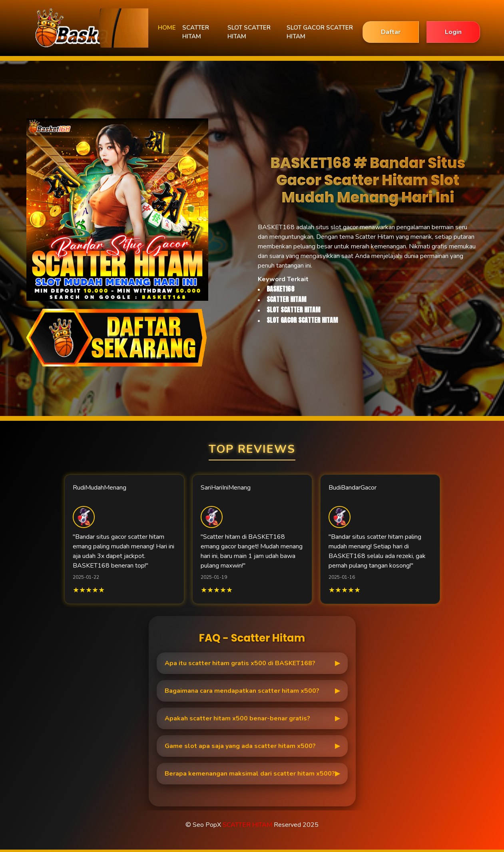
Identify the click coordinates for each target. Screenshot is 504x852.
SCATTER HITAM (196, 32)
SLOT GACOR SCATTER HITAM (320, 32)
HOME (167, 28)
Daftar (391, 32)
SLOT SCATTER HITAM (249, 32)
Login (453, 32)
